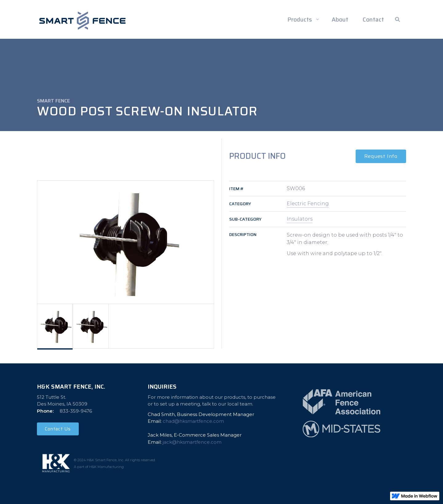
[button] (302, 19)
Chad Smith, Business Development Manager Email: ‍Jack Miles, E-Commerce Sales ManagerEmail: (201, 428)
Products (300, 19)
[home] (82, 21)
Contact (373, 19)
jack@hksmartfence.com (192, 442)
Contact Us (58, 429)
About (340, 19)
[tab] (55, 326)
